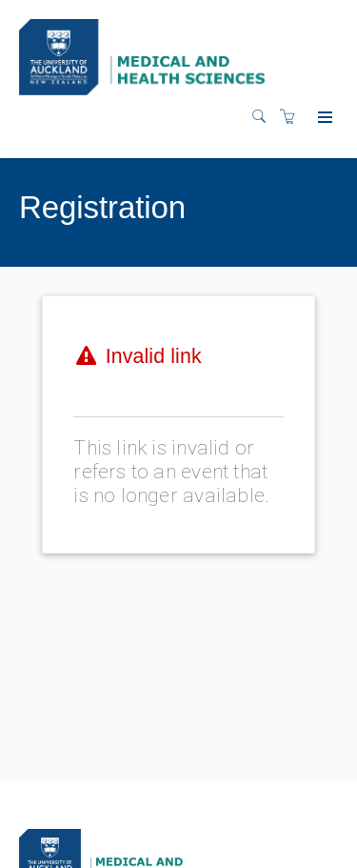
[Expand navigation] (323, 118)
